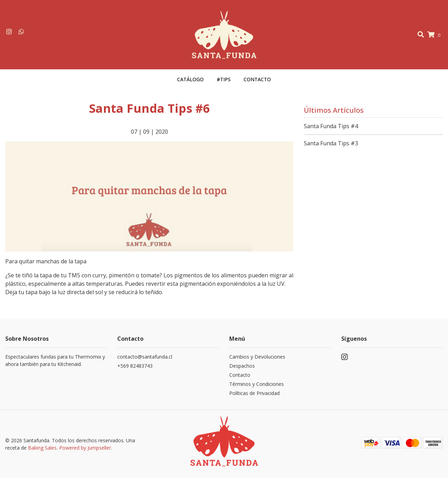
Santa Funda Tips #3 (331, 143)
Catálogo (190, 79)
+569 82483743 (135, 366)
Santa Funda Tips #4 (331, 126)
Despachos (242, 366)
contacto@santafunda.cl (145, 357)
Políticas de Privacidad (254, 393)
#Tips (224, 79)
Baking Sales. (44, 448)
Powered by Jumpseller (85, 448)
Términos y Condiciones (257, 384)
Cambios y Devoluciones (257, 357)
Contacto (257, 79)
